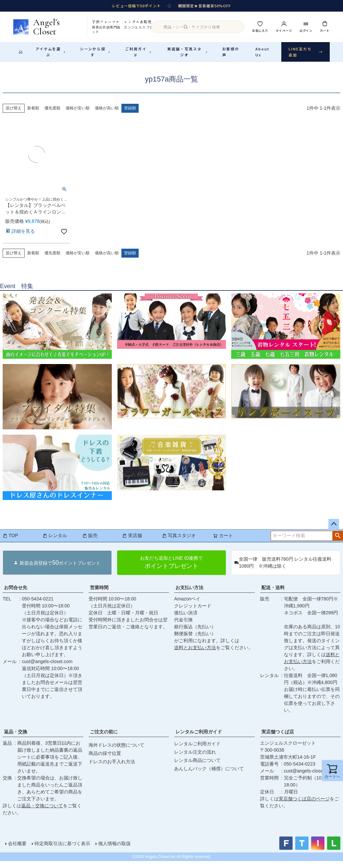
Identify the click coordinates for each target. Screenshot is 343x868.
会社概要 (17, 850)
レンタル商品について (197, 767)
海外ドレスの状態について (116, 752)
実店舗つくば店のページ (304, 806)
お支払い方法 (189, 594)
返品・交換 (16, 739)
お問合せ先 (16, 594)
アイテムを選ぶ (51, 52)
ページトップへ (334, 531)
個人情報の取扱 (114, 850)
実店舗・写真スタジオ (187, 52)
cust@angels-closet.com (47, 668)
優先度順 (52, 115)
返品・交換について (42, 813)
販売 (90, 542)
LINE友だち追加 (306, 52)
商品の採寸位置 (105, 760)
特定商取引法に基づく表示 (62, 850)
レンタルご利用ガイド (199, 739)
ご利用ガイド (138, 52)
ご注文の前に (104, 739)
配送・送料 (273, 594)
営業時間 (99, 594)
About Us (262, 52)
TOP (10, 542)
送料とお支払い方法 (195, 654)
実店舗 (132, 542)
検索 (338, 543)
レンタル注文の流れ (195, 759)
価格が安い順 (78, 115)
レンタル (55, 542)
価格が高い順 (107, 115)
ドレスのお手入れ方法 (112, 769)
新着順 (33, 115)
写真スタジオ (179, 542)
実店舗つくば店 (278, 739)
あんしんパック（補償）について (209, 775)
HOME (8, 67)
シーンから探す (95, 52)
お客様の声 (231, 52)
